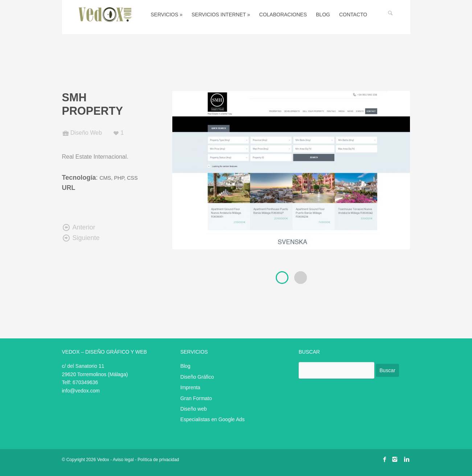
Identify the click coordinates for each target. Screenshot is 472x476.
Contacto (353, 15)
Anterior (79, 227)
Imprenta (190, 387)
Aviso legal (123, 460)
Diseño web (194, 409)
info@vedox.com (81, 391)
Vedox (103, 460)
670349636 (85, 382)
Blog (323, 15)
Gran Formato (196, 398)
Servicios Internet (221, 15)
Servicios (167, 15)
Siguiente (81, 238)
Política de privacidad (158, 460)
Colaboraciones (283, 15)
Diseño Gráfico (197, 377)
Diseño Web (86, 133)
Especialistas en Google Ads (212, 419)
